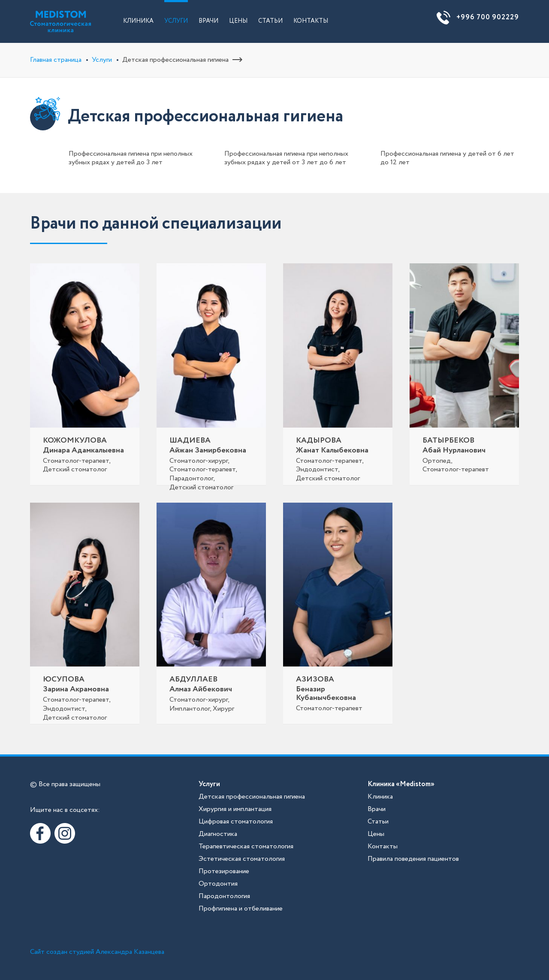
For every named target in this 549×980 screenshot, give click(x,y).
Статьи (270, 21)
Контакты (311, 21)
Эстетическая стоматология (242, 859)
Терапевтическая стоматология (246, 846)
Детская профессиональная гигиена (252, 797)
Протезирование (224, 871)
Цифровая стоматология (236, 822)
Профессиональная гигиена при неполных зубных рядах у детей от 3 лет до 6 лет (286, 158)
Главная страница (56, 60)
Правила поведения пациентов (413, 859)
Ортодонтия (218, 884)
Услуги (176, 21)
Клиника (138, 21)
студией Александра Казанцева (117, 952)
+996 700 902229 (488, 17)
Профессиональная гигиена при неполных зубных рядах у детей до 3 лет (131, 158)
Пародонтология (224, 896)
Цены (238, 21)
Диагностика (218, 834)
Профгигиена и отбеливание (241, 909)
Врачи (208, 21)
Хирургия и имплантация (235, 809)
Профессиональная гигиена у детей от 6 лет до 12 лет (447, 158)
